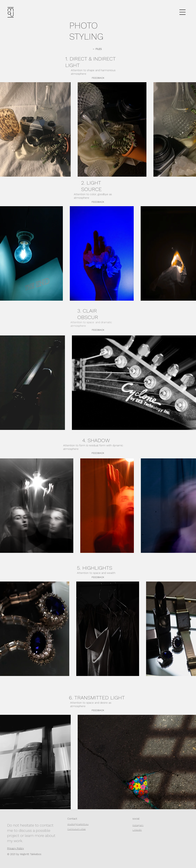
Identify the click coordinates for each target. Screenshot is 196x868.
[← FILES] (97, 49)
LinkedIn (137, 830)
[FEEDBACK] (98, 330)
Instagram (138, 825)
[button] (182, 12)
